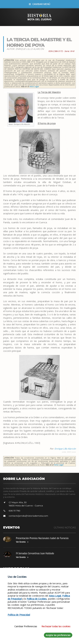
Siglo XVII (19, 579)
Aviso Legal (34, 86)
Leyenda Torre (32, 579)
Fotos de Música (40, 584)
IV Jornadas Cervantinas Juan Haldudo (35, 553)
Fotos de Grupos (60, 579)
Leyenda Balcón (57, 584)
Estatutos (9, 589)
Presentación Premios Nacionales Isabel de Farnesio (42, 538)
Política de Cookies (37, 626)
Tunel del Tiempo (12, 584)
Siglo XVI (26, 584)
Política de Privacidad (19, 642)
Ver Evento (22, 542)
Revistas (8, 579)
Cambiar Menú (39, 4)
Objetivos (46, 579)
